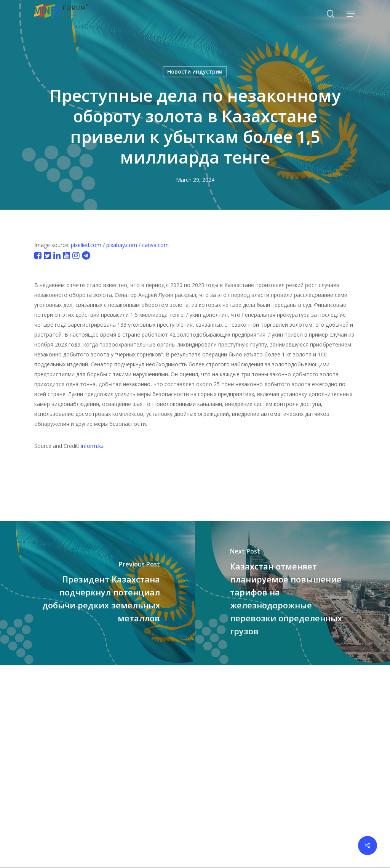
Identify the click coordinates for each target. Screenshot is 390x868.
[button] (351, 14)
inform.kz (92, 446)
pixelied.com (86, 245)
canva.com (155, 245)
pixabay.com (122, 245)
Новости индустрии (195, 71)
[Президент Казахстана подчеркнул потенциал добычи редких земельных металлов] (97, 593)
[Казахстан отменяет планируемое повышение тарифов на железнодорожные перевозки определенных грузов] (292, 593)
